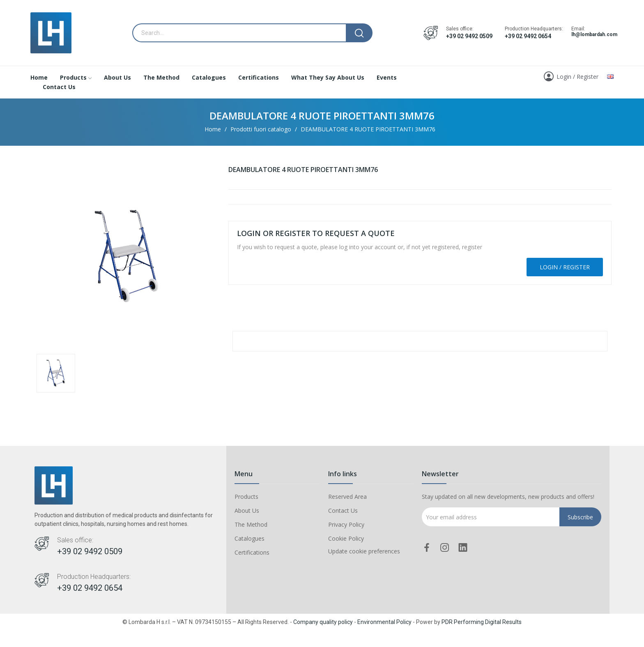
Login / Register (565, 267)
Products (246, 497)
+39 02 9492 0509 (469, 36)
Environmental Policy (384, 622)
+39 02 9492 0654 (528, 36)
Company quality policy (323, 622)
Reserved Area (347, 497)
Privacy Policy (346, 524)
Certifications (252, 552)
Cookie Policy (346, 538)
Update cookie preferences (364, 551)
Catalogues (250, 538)
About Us (247, 510)
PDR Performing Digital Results (482, 622)
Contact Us (343, 510)
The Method (251, 524)
